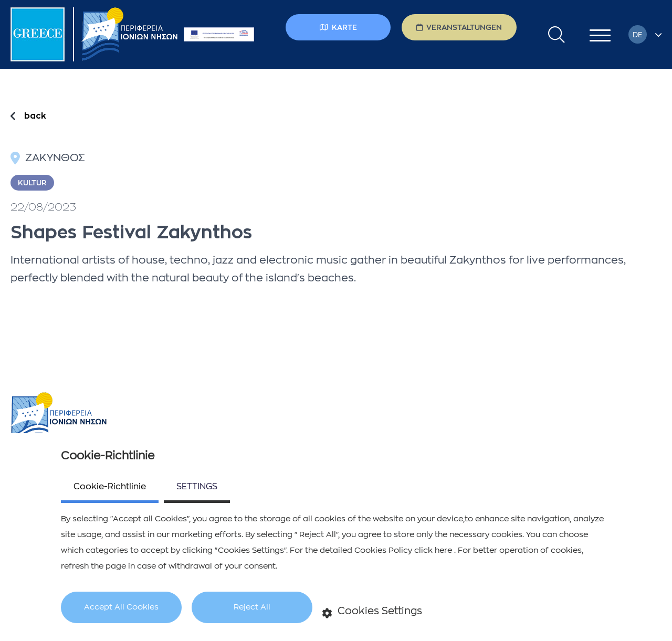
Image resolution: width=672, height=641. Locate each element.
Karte (338, 27)
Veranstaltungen (459, 27)
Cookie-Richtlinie (110, 487)
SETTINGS (197, 487)
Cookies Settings (372, 612)
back (35, 116)
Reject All (252, 607)
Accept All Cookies (121, 607)
